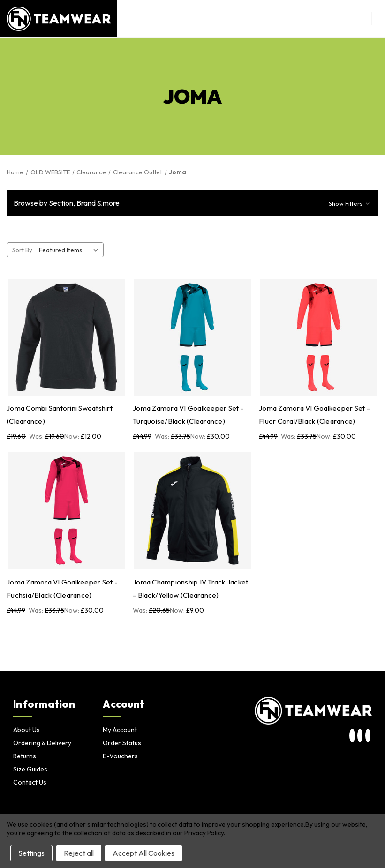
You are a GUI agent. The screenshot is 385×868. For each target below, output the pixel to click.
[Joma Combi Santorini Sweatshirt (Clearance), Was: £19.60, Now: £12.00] (66, 337)
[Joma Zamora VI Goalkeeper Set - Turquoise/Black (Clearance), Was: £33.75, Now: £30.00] (192, 337)
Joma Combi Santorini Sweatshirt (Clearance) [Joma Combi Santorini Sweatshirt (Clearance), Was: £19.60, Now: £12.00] (60, 415)
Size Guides (30, 769)
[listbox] (70, 250)
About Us (26, 730)
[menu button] (365, 19)
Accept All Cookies (143, 853)
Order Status (122, 743)
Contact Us (30, 782)
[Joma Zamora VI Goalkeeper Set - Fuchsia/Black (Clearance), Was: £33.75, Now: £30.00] (66, 511)
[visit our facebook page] (368, 736)
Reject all (79, 853)
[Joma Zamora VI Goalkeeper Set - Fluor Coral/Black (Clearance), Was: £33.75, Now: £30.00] (319, 337)
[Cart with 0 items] (378, 19)
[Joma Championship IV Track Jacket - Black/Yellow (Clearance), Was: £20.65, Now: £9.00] (192, 511)
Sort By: (23, 250)
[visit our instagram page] (352, 736)
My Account (120, 730)
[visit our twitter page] (360, 736)
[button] (192, 203)
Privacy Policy (204, 833)
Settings (31, 853)
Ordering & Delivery (42, 743)
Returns (25, 756)
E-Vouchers (120, 756)
